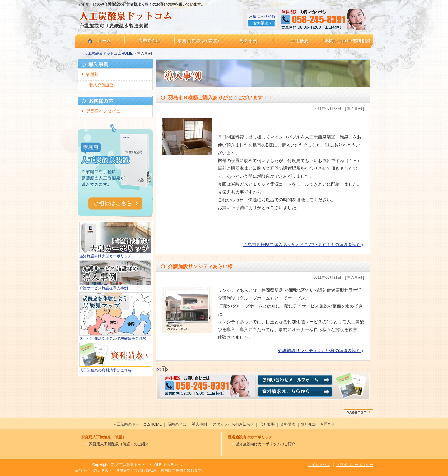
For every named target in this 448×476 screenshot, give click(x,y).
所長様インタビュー (105, 111)
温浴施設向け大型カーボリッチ (105, 256)
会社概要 (267, 424)
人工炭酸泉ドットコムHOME (108, 54)
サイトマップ (319, 465)
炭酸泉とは (177, 424)
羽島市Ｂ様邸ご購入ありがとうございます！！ (220, 98)
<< (159, 369)
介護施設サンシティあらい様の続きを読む (320, 351)
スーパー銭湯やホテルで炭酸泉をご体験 (113, 338)
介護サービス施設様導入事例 (104, 288)
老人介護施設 (102, 85)
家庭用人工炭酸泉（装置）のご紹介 (119, 444)
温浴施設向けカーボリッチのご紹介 (265, 444)
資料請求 (288, 424)
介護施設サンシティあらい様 (200, 266)
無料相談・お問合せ (318, 424)
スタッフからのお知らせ (233, 424)
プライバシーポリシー (355, 465)
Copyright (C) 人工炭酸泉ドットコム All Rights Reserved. (140, 465)
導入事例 (199, 424)
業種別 (92, 74)
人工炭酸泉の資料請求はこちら (105, 370)
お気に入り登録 (262, 16)
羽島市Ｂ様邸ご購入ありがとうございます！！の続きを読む (302, 245)
